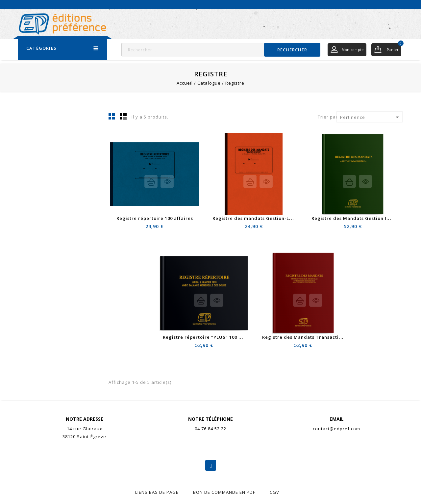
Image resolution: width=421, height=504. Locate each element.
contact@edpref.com (336, 429)
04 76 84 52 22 (210, 429)
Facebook (211, 465)
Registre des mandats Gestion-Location (260, 218)
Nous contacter (386, 4)
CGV (274, 492)
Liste (123, 116)
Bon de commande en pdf (224, 492)
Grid (112, 116)
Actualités (350, 4)
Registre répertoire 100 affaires (155, 218)
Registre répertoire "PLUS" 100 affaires (210, 337)
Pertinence (371, 117)
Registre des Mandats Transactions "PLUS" (314, 337)
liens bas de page (157, 492)
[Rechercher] (221, 50)
